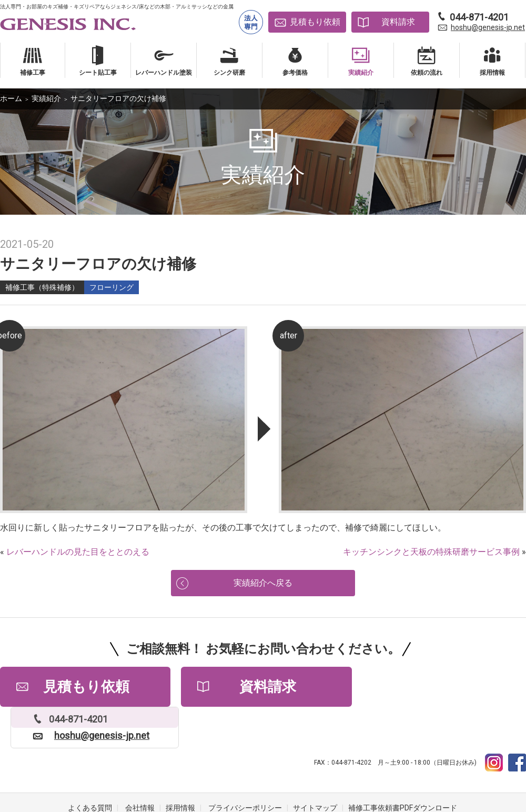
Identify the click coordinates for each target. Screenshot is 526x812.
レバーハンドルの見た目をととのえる (78, 552)
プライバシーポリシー (245, 770)
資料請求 (398, 22)
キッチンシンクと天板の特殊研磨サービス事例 (431, 552)
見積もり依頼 (315, 22)
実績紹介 (46, 98)
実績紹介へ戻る (263, 584)
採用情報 (180, 770)
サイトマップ (315, 770)
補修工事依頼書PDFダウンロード (403, 770)
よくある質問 (90, 770)
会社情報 (140, 770)
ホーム (11, 98)
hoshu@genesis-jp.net (488, 27)
